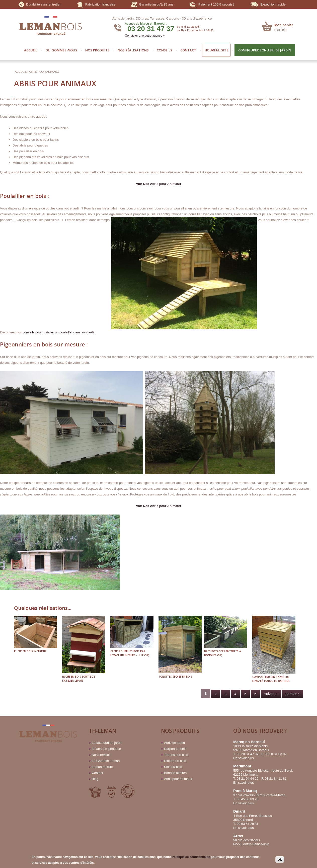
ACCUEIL (31, 50)
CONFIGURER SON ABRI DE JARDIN (265, 50)
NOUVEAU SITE (216, 50)
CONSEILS (165, 50)
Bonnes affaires (175, 773)
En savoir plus (244, 758)
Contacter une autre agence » (145, 36)
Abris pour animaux (178, 779)
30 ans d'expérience (197, 18)
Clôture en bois (175, 761)
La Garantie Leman (106, 761)
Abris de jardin (174, 743)
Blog (95, 779)
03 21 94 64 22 (248, 779)
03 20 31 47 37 (151, 29)
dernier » (293, 694)
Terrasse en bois (176, 755)
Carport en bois (175, 749)
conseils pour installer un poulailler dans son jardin (59, 332)
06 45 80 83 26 (248, 799)
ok (280, 859)
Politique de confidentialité (191, 857)
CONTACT (188, 50)
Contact (97, 773)
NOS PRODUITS (97, 50)
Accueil (21, 72)
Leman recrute (102, 767)
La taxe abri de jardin (107, 743)
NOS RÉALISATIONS (133, 50)
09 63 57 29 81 (248, 824)
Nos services (101, 755)
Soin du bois (173, 767)
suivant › (271, 694)
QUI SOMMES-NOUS (61, 50)
